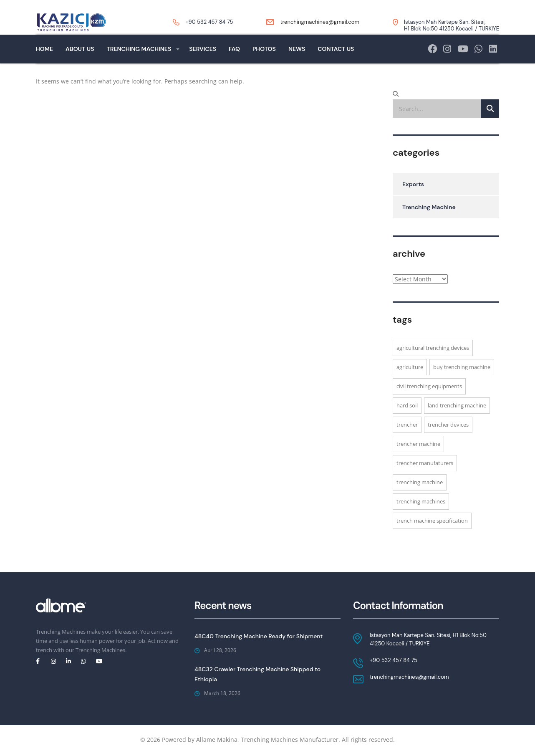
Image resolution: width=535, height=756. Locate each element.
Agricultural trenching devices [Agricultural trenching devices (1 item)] (433, 363)
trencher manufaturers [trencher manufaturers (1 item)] (425, 478)
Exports (413, 199)
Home (44, 64)
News (297, 64)
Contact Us (336, 64)
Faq (234, 64)
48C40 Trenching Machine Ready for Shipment (259, 636)
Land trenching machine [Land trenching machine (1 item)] (457, 420)
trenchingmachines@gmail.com (320, 22)
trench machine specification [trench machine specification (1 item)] (432, 536)
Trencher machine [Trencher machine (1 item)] (418, 459)
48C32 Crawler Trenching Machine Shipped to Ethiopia (257, 674)
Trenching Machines (139, 64)
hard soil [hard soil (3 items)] (407, 420)
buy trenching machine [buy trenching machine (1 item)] (462, 382)
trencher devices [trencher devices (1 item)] (448, 440)
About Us (80, 64)
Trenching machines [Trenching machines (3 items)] (421, 516)
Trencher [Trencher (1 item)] (407, 440)
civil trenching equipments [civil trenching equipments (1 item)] (429, 401)
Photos (264, 64)
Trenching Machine (429, 222)
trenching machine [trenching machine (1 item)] (420, 497)
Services (203, 64)
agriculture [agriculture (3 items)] (410, 382)
